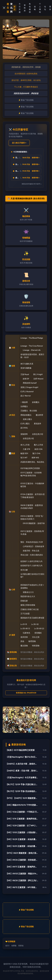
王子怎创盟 (25, 614)
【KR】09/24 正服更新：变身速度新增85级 (22, 860)
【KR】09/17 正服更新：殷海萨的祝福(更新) (22, 867)
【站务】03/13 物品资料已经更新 (20, 750)
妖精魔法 (36, 402)
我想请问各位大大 (28, 596)
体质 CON (38, 449)
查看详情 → (36, 158)
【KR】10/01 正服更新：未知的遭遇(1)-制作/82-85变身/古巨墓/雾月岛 (22, 846)
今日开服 (20, 8)
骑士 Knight (38, 374)
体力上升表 (25, 445)
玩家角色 (26, 633)
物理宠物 (32, 641)
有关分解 (24, 570)
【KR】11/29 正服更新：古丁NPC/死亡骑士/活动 (22, 826)
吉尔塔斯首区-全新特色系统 (26, 74)
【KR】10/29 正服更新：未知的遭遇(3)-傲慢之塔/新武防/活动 (22, 839)
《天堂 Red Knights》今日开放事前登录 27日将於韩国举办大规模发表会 (22, 778)
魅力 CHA (36, 453)
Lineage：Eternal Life (32, 350)
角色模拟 (30, 8)
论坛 (45, 8)
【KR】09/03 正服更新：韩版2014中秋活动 (22, 874)
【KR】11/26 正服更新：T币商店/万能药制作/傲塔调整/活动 (22, 812)
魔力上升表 (38, 445)
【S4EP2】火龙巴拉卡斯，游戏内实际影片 (22, 764)
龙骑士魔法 (27, 419)
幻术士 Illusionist (27, 391)
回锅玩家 (24, 601)
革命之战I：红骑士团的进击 (32, 555)
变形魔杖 (38, 633)
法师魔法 (24, 406)
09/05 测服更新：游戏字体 (34, 523)
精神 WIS (35, 458)
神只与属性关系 (27, 364)
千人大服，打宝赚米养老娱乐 (26, 87)
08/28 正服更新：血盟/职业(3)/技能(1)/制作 (32, 507)
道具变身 (24, 637)
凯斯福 (21, 946)
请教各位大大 (28, 592)
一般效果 (24, 402)
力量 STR (26, 449)
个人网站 (40, 8)
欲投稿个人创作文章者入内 (31, 561)
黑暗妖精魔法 (26, 415)
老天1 (7, 946)
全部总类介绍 (38, 434)
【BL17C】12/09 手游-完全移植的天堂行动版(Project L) (22, 791)
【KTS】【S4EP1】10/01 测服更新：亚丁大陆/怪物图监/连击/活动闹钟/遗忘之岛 (22, 798)
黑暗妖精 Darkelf (30, 383)
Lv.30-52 (35, 624)
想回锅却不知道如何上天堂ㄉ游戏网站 (32, 586)
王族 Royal (25, 374)
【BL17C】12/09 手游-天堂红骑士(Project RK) (22, 784)
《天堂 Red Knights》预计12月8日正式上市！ (22, 757)
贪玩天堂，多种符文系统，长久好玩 (26, 80)
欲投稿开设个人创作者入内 (31, 566)
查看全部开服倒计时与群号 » (32, 184)
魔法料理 (39, 415)
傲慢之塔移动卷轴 (28, 605)
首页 (15, 8)
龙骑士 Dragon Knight (29, 387)
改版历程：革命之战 (31, 551)
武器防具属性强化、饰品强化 (32, 462)
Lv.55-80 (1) (25, 628)
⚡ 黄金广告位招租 (26, 100)
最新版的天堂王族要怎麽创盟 (32, 618)
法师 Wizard (38, 379)
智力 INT (24, 458)
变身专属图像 (26, 368)
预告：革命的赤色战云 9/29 (32, 542)
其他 (22, 641)
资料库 (25, 8)
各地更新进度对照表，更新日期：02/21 (32, 356)
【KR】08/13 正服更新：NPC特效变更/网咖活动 (22, 887)
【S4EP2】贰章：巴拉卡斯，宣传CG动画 (22, 771)
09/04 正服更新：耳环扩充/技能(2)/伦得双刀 (32, 518)
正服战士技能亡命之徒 (30, 609)
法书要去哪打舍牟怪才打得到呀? (32, 576)
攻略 (35, 8)
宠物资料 (24, 434)
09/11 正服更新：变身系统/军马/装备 (32, 533)
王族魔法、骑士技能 (29, 411)
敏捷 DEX (24, 453)
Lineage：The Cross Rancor (32, 346)
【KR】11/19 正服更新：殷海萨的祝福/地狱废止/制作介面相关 (22, 819)
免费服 (14, 946)
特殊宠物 (36, 646)
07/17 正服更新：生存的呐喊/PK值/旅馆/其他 (31, 474)
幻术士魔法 (25, 424)
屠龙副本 (38, 424)
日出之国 (36, 637)
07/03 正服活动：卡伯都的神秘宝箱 (32, 485)
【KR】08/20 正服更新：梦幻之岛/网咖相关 (22, 880)
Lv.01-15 (24, 624)
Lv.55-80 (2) (39, 628)
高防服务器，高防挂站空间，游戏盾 (26, 67)
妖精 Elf (26, 379)
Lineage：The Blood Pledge (32, 338)
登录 (50, 8)
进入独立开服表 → (19, 143)
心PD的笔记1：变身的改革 (33, 546)
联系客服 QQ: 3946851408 (26, 693)
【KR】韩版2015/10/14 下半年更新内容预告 (22, 805)
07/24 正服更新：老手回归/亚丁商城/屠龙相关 (33, 496)
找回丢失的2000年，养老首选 (26, 93)
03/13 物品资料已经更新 (30, 468)
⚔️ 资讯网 (8, 8)
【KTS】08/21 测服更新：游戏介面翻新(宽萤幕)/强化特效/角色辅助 (22, 853)
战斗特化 (24, 428)
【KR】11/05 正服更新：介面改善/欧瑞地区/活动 (22, 832)
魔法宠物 (24, 646)
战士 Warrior (26, 396)
